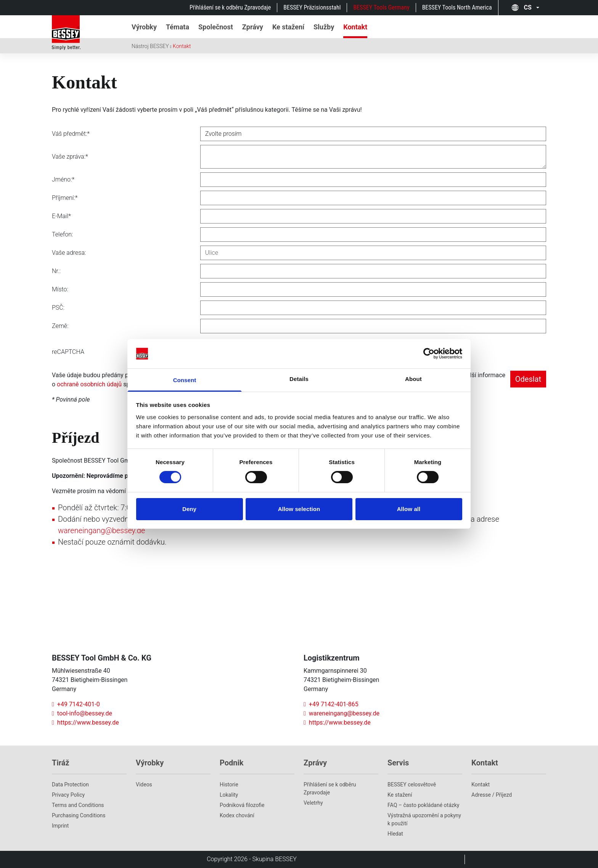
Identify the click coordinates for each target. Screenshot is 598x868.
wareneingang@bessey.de (101, 530)
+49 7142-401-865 (331, 704)
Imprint (60, 826)
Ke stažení (400, 795)
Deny (189, 509)
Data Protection (70, 784)
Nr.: (56, 271)
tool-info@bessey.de (82, 713)
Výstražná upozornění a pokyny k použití (424, 819)
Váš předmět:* (71, 134)
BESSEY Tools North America (457, 7)
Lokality (229, 795)
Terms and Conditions (78, 805)
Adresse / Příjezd (492, 795)
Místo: (60, 289)
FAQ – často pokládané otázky (423, 805)
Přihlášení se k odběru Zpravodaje (230, 7)
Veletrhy (313, 803)
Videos (144, 784)
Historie (229, 784)
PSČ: (58, 308)
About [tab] (413, 379)
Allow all (409, 509)
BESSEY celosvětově (412, 784)
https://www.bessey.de (85, 723)
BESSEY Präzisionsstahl (312, 7)
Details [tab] (299, 379)
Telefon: (62, 234)
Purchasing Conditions (79, 815)
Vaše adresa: (69, 253)
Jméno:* (63, 179)
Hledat (395, 834)
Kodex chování (237, 815)
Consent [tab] (185, 380)
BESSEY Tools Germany (381, 7)
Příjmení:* (65, 198)
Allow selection (299, 509)
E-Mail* (61, 216)
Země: (60, 326)
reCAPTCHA (68, 352)
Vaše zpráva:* (70, 157)
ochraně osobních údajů (89, 384)
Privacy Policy (68, 795)
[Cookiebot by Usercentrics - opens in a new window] (429, 354)
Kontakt (182, 46)
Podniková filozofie (242, 805)
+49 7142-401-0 (76, 704)
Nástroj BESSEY (150, 46)
